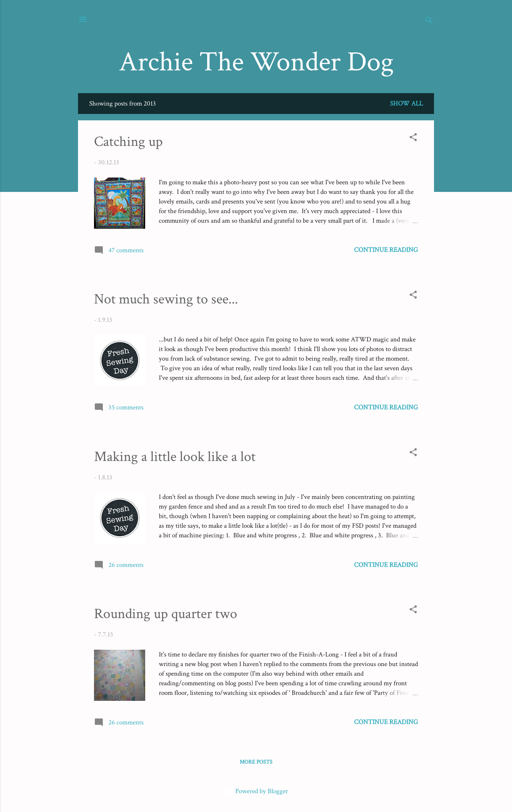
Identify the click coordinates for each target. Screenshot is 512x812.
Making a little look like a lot (175, 457)
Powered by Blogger (256, 791)
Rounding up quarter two (166, 614)
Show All (406, 104)
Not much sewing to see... (166, 299)
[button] (413, 139)
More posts (256, 762)
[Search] (429, 22)
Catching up (128, 142)
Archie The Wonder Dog (256, 62)
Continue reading (386, 250)
